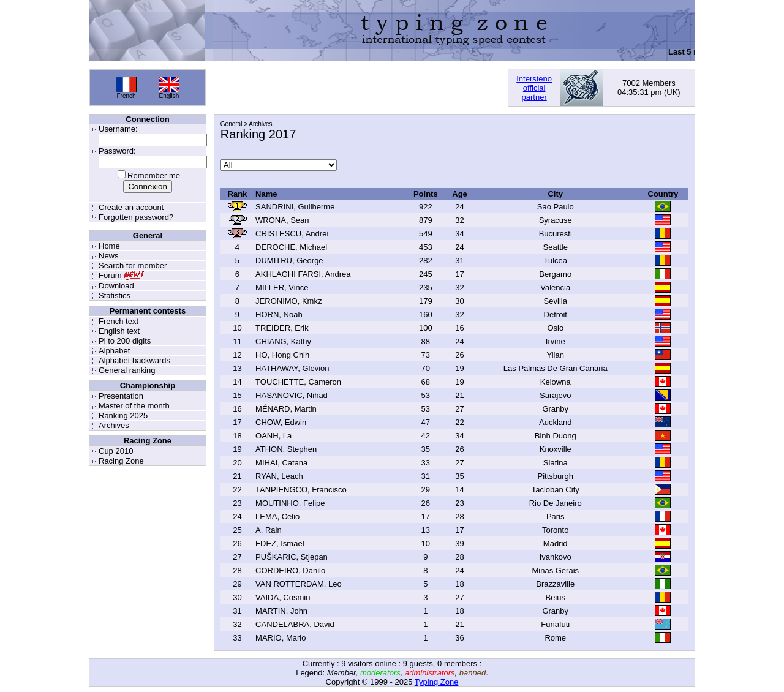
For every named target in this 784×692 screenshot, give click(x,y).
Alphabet (114, 351)
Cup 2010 (116, 451)
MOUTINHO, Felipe (290, 503)
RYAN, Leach (279, 476)
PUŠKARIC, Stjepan (292, 557)
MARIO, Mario (281, 638)
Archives (114, 425)
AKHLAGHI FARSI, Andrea (303, 274)
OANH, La (273, 436)
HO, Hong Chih (282, 355)
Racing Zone (121, 461)
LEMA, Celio (277, 517)
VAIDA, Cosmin (283, 597)
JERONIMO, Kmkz (288, 301)
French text (119, 321)
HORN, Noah (279, 314)
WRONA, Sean (282, 220)
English (169, 96)
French (126, 96)
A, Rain (269, 530)
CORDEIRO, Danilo (290, 570)
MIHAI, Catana (281, 463)
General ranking (127, 370)
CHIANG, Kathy (283, 341)
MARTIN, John (281, 611)
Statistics (115, 295)
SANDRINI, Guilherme (295, 207)
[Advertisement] (357, 88)
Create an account (131, 207)
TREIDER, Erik (282, 328)
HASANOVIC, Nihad (292, 395)
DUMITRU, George (289, 261)
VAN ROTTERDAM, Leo (299, 584)
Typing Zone (437, 682)
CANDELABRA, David (295, 624)
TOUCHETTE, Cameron (298, 382)
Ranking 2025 (123, 416)
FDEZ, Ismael (280, 543)
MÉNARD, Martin (286, 409)
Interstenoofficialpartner (534, 88)
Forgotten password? (136, 217)
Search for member (133, 265)
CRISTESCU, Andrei (292, 234)
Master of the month (134, 406)
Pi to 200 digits (125, 341)
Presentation (121, 396)
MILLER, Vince (282, 288)
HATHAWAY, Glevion (292, 368)
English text (119, 331)
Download (116, 286)
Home (109, 246)
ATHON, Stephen (286, 449)
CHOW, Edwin (281, 422)
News (109, 256)
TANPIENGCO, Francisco (301, 490)
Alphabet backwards (134, 360)
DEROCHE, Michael (291, 247)
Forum (110, 275)
